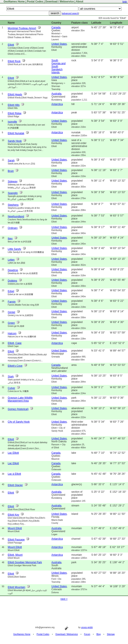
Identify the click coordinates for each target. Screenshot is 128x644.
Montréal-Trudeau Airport (22, 28)
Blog (99, 634)
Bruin (11, 171)
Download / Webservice (60, 2)
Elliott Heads (15, 95)
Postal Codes (35, 2)
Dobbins (12, 281)
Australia (56, 94)
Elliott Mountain (16, 587)
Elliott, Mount (15, 555)
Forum (87, 634)
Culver (11, 388)
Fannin (12, 302)
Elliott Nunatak (16, 133)
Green (11, 323)
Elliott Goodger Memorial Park (25, 562)
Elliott (11, 45)
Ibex (10, 239)
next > (64, 599)
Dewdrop (13, 270)
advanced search (70, 13)
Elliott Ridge (15, 113)
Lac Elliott (13, 453)
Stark (11, 377)
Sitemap (111, 634)
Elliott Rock (14, 61)
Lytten (11, 260)
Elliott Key (13, 515)
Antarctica (57, 104)
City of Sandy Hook (19, 422)
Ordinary (13, 228)
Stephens (13, 205)
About (80, 2)
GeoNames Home (14, 2)
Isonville (12, 122)
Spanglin (13, 193)
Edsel (11, 291)
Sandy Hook (15, 141)
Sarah (11, 161)
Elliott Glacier (15, 485)
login (125, 2)
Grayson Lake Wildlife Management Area (20, 399)
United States (59, 44)
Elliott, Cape (15, 343)
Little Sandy (14, 249)
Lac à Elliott (14, 474)
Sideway (12, 182)
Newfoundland (16, 216)
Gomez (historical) (18, 409)
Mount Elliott (15, 528)
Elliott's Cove (15, 366)
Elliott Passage (16, 540)
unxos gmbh (87, 627)
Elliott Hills (14, 105)
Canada (56, 27)
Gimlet (11, 312)
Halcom (12, 333)
